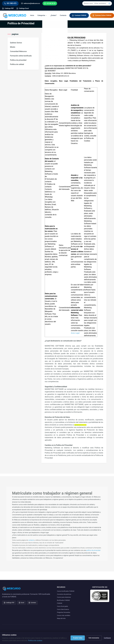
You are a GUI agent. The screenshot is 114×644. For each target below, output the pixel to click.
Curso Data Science (63, 609)
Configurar (107, 638)
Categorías (42, 15)
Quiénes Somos (16, 43)
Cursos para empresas (64, 597)
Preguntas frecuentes (64, 612)
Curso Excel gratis (62, 606)
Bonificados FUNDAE (63, 600)
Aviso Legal (75, 333)
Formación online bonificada (21, 56)
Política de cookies (35, 641)
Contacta (63, 15)
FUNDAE (60, 603)
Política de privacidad (18, 60)
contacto (31, 540)
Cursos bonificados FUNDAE (66, 591)
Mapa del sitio (61, 618)
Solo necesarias (94, 638)
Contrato (32, 603)
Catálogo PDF (9, 603)
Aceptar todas (78, 638)
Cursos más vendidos (64, 615)
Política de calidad (17, 64)
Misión (13, 47)
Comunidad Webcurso (18, 51)
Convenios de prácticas (64, 594)
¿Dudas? (53, 15)
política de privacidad (93, 550)
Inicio (32, 15)
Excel (21, 603)
